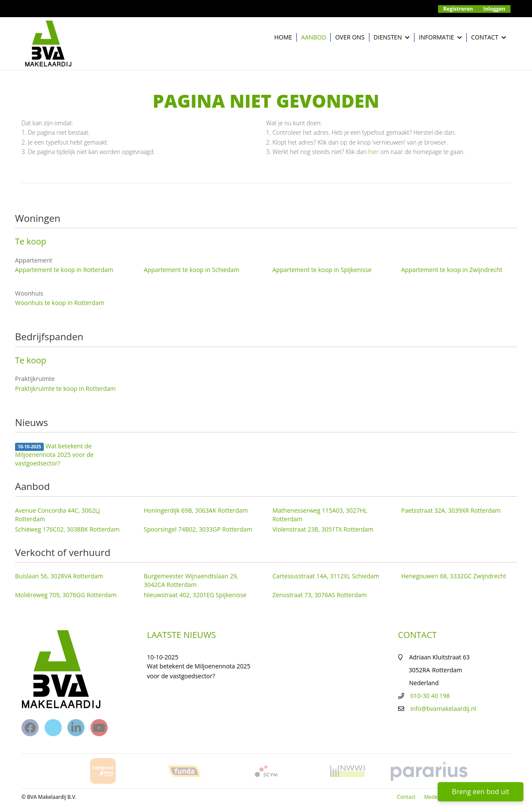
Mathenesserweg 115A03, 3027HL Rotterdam (320, 515)
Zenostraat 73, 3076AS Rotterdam (320, 595)
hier (373, 152)
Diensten (392, 38)
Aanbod (314, 37)
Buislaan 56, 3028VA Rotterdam (59, 576)
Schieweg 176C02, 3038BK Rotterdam (67, 529)
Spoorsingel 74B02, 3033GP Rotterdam (198, 529)
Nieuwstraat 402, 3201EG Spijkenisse (195, 595)
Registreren (458, 9)
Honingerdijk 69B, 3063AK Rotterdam (196, 510)
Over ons (350, 37)
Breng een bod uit (480, 792)
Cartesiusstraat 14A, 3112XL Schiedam (326, 576)
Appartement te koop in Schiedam (192, 270)
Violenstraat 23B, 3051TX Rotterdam (323, 529)
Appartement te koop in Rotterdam (64, 270)
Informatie (440, 38)
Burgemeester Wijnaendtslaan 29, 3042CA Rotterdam (191, 580)
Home (283, 37)
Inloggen (495, 9)
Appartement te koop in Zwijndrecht (452, 270)
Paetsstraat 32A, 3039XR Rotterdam (451, 510)
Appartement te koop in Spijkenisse (322, 270)
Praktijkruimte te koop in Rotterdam (65, 388)
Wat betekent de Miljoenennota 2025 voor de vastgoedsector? (54, 455)
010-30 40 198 (430, 696)
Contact (489, 38)
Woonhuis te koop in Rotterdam (60, 303)
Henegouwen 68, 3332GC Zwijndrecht (454, 576)
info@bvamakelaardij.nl (443, 709)
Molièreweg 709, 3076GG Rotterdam (66, 595)
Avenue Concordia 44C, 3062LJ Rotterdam (57, 515)
